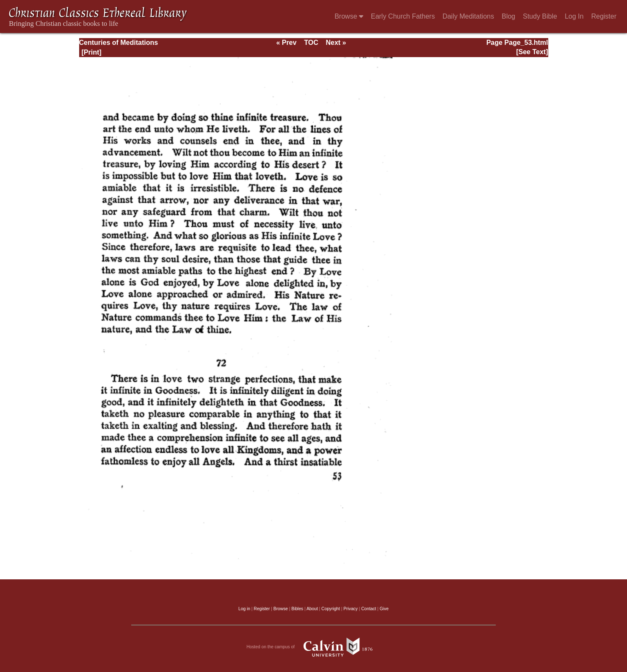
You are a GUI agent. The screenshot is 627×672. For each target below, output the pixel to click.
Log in (244, 609)
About (312, 609)
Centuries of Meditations (119, 43)
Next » (336, 43)
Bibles (297, 609)
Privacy (351, 609)
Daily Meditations (468, 16)
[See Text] (532, 52)
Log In (574, 16)
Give (384, 609)
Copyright (331, 609)
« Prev (286, 43)
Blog (508, 16)
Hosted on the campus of (313, 647)
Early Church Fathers (403, 16)
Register (604, 16)
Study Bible (540, 16)
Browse (349, 16)
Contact (369, 609)
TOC (311, 43)
